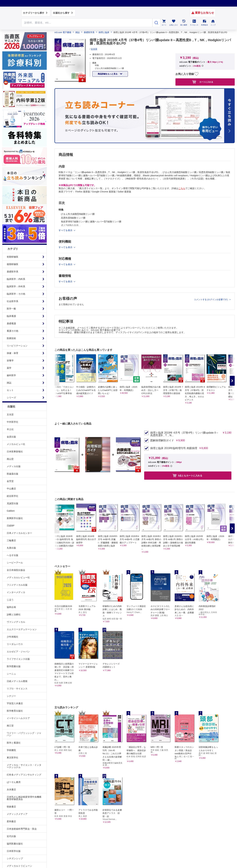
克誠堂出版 (13, 503)
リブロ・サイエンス (17, 689)
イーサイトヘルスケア (18, 718)
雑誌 (9, 383)
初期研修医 (13, 257)
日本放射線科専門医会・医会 (22, 829)
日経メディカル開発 (17, 681)
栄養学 (10, 361)
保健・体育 (13, 353)
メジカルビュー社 (16, 444)
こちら (182, 188)
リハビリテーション (17, 346)
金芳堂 (10, 481)
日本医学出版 (14, 851)
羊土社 (10, 429)
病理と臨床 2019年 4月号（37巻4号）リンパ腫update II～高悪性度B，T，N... (184, 434)
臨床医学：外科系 (16, 286)
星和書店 (11, 821)
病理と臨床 (104, 32)
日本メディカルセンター (19, 533)
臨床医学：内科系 (16, 279)
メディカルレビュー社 (18, 577)
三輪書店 (11, 540)
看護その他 (13, 331)
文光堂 (10, 414)
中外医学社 (13, 422)
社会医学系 (13, 301)
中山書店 (11, 489)
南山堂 (10, 459)
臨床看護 (11, 316)
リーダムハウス (15, 644)
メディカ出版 (14, 466)
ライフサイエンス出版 (18, 659)
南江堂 (10, 726)
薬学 (9, 368)
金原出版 (11, 437)
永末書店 (11, 789)
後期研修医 (13, 264)
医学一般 (11, 309)
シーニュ (11, 674)
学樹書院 (11, 750)
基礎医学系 (13, 272)
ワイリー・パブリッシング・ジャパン (24, 734)
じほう (10, 600)
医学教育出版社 (15, 711)
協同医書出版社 (15, 844)
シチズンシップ (15, 858)
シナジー (11, 696)
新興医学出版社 (15, 518)
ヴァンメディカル (16, 622)
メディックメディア (17, 814)
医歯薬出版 (13, 474)
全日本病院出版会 (16, 570)
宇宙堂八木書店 (15, 703)
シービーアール (15, 563)
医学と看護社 (14, 743)
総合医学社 (13, 496)
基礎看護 (11, 323)
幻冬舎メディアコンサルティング (24, 775)
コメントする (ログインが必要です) (211, 300)
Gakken (11, 511)
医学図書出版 (14, 666)
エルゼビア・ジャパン (18, 652)
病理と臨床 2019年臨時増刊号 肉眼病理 (174, 448)
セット (10, 390)
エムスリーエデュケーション (22, 629)
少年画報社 (13, 637)
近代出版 (11, 836)
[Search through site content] (87, 23)
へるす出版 (13, 555)
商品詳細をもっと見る (108, 74)
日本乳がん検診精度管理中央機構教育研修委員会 (24, 798)
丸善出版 (11, 548)
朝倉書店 (11, 807)
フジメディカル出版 (17, 585)
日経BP (11, 526)
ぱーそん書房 (14, 782)
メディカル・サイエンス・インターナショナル (24, 766)
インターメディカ (16, 592)
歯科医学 (11, 375)
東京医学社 (13, 758)
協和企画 (11, 607)
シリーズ (11, 398)
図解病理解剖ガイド (162, 441)
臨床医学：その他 (16, 294)
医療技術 (11, 338)
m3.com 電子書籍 (63, 32)
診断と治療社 (14, 614)
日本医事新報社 (15, 452)
